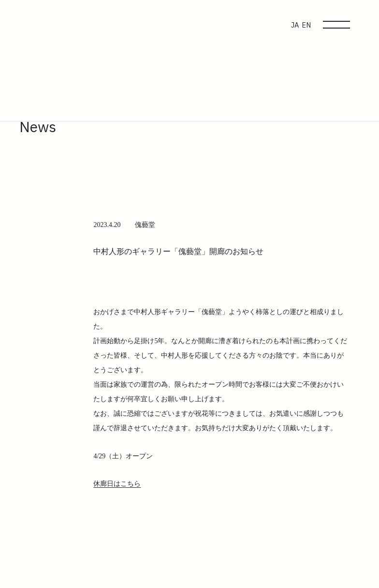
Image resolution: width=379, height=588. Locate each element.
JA (295, 25)
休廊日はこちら (117, 484)
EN (306, 25)
